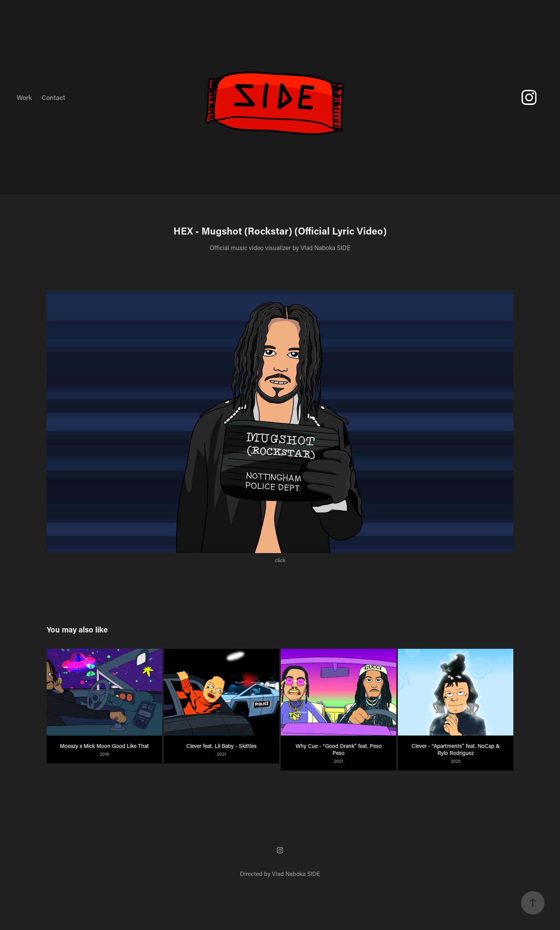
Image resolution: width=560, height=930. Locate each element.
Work (24, 97)
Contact (53, 97)
